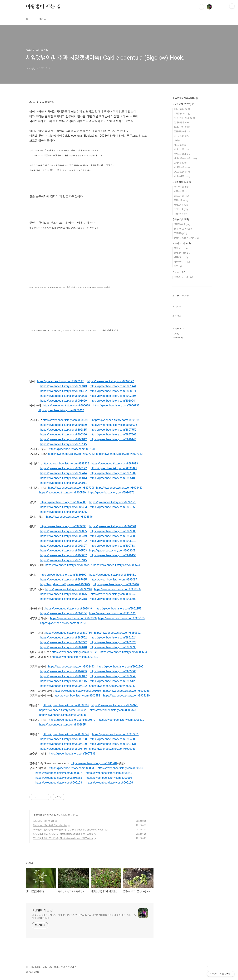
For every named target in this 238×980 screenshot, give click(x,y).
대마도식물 (181, 209)
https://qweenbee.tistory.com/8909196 (110, 783)
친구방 (179, 266)
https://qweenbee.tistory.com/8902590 (120, 667)
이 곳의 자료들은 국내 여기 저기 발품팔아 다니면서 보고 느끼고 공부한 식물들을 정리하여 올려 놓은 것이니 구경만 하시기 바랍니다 (84, 917)
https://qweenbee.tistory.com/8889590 (63, 575)
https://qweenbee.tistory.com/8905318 (64, 599)
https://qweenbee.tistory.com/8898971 (113, 391)
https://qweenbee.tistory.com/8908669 (64, 401)
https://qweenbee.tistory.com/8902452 (77, 696)
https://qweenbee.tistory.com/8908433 (119, 488)
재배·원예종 (182, 176)
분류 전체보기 (185, 98)
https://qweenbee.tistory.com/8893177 (64, 468)
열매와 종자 (182, 122)
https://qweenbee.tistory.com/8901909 (113, 473)
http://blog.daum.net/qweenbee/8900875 (65, 584)
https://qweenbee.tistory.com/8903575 (114, 594)
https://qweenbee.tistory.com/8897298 (71, 488)
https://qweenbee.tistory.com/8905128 (113, 681)
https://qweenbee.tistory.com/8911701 (94, 763)
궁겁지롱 (180, 233)
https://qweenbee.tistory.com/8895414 (64, 473)
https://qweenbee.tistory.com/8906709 (113, 599)
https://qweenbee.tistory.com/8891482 (64, 391)
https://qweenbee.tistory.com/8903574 (116, 565)
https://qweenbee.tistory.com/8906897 (64, 546)
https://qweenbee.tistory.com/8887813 (115, 463)
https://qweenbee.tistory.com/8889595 (63, 526)
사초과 (180, 145)
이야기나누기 (182, 243)
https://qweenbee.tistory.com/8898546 (69, 517)
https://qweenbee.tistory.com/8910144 (113, 439)
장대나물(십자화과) (43, 821)
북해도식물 (182, 205)
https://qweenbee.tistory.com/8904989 (113, 739)
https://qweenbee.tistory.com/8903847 (64, 676)
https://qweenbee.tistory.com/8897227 (69, 565)
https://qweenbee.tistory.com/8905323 (113, 710)
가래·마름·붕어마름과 (185, 158)
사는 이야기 (182, 262)
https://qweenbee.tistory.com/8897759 (113, 430)
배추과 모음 (53, 815)
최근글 (176, 296)
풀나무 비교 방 (183, 229)
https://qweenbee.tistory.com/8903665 (113, 671)
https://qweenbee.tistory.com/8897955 (113, 507)
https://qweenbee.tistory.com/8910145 (64, 444)
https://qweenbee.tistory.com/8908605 (112, 551)
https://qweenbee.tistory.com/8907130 (64, 744)
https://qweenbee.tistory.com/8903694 (124, 652)
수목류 (182, 114)
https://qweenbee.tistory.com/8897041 (72, 449)
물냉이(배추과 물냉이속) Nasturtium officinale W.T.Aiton (63, 834)
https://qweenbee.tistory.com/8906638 (67, 405)
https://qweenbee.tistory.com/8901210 (75, 657)
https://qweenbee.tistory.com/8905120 (126, 696)
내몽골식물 (181, 214)
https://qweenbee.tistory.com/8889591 (117, 633)
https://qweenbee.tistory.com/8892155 (118, 609)
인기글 (185, 296)
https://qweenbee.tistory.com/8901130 (112, 613)
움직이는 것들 (182, 253)
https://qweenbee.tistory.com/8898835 (72, 768)
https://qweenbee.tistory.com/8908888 (63, 715)
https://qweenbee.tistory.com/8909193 (59, 783)
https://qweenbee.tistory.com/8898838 (59, 778)
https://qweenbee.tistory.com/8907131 (113, 744)
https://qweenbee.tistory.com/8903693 (113, 647)
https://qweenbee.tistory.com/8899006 (113, 531)
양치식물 (181, 163)
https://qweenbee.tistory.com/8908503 (64, 551)
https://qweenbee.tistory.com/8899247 (66, 734)
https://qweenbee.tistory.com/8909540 (112, 686)
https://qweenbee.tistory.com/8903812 (64, 439)
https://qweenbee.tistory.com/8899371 (115, 705)
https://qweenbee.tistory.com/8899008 (64, 396)
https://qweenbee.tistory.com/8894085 (63, 502)
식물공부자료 (182, 224)
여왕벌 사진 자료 (184, 277)
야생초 (182, 109)
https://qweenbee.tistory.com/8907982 (71, 454)
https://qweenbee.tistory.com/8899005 (64, 531)
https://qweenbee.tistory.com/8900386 (64, 434)
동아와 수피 (182, 127)
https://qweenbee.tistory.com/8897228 (113, 526)
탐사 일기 (181, 248)
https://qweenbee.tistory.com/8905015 (113, 541)
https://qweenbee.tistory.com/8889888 (66, 420)
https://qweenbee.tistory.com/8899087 (114, 580)
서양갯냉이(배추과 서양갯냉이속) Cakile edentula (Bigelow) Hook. (68, 830)
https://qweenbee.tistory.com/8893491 (114, 468)
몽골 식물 (181, 200)
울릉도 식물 (182, 196)
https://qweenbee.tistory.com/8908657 (64, 555)
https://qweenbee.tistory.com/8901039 (78, 691)
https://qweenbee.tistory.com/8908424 (61, 410)
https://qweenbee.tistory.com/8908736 (64, 749)
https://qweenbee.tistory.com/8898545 (64, 512)
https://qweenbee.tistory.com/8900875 (64, 594)
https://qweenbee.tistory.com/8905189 (113, 478)
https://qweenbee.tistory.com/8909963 (112, 749)
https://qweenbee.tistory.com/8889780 (69, 633)
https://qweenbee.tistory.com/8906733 (116, 405)
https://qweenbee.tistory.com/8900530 (63, 493)
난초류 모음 (182, 172)
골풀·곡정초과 (183, 131)
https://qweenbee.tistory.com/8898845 (109, 773)
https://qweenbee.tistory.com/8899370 (72, 720)
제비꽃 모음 (182, 167)
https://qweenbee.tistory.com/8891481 (113, 575)
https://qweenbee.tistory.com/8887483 (64, 507)
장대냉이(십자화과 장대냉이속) (50, 825)
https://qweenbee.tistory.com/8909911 (64, 483)
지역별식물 (182, 182)
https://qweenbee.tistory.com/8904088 (126, 691)
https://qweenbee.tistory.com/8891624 (113, 638)
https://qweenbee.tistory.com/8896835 (64, 430)
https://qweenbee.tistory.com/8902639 (64, 671)
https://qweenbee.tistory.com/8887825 (64, 580)
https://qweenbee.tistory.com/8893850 (64, 425)
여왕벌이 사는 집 (43, 7)
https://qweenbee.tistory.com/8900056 (117, 589)
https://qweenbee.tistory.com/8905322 (63, 710)
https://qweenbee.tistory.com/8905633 (121, 618)
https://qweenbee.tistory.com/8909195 (109, 778)
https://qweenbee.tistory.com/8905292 (116, 584)
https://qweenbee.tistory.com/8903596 (113, 396)
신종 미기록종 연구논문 (186, 238)
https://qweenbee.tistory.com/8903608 (113, 536)
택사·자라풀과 (182, 154)
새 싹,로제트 (184, 118)
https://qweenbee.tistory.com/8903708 (64, 739)
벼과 (179, 140)
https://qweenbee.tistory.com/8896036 (114, 425)
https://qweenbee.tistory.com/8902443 (71, 667)
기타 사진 (179, 272)
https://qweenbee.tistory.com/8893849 (69, 609)
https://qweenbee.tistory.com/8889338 (66, 463)
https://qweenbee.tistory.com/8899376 (73, 618)
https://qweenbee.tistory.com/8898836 (121, 768)
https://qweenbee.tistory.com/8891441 (113, 386)
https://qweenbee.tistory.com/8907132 (64, 686)
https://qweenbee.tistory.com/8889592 (64, 638)
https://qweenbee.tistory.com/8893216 (69, 589)
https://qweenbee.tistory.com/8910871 (111, 493)
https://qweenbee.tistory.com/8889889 (115, 420)
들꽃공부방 (181, 219)
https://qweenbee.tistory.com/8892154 (64, 613)
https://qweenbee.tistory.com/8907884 (113, 546)
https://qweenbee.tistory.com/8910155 (113, 555)
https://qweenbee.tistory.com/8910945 (64, 560)
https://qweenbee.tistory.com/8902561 (63, 623)
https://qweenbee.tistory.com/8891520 (75, 652)
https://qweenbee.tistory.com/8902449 (64, 536)
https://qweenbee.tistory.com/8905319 (121, 720)
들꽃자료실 (39, 815)
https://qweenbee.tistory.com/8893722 (64, 642)
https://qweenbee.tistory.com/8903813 (64, 478)
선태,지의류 (181, 149)
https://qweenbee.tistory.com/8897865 (113, 434)
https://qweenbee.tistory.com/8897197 (60, 381)
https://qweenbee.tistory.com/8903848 (113, 676)
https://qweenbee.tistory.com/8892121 (113, 502)
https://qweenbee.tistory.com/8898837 (59, 773)
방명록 (42, 19)
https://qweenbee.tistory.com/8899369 (66, 705)
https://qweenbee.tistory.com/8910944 (113, 401)
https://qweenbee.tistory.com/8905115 (64, 681)
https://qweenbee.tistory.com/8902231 (115, 734)
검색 (201, 7)
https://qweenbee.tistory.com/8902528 (113, 642)
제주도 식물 (182, 191)
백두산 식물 (182, 187)
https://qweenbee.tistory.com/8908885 (63, 725)
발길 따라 (181, 257)
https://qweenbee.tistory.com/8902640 (64, 647)
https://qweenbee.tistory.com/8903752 (64, 541)
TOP (209, 968)
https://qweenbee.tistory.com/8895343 (64, 386)
